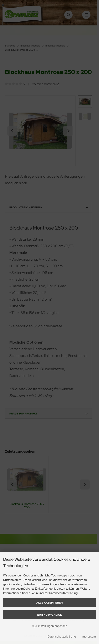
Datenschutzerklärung (62, 636)
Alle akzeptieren (50, 603)
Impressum (89, 636)
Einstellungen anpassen (50, 626)
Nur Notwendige (49, 615)
